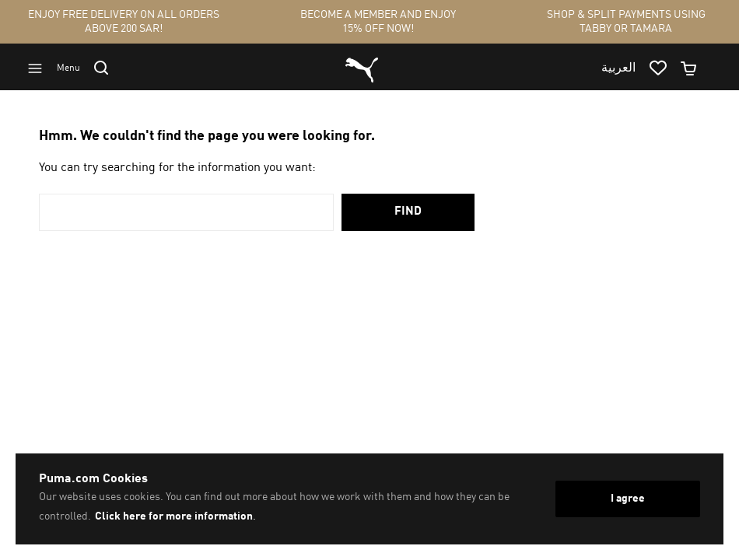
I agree (628, 499)
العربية (618, 68)
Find (408, 212)
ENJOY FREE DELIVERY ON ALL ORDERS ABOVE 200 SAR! (124, 22)
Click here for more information (174, 516)
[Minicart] (695, 68)
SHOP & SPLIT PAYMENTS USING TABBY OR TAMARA (626, 22)
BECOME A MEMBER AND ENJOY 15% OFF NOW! (378, 22)
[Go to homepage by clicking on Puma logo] (362, 68)
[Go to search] (108, 68)
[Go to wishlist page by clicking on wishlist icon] (664, 68)
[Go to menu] (61, 68)
